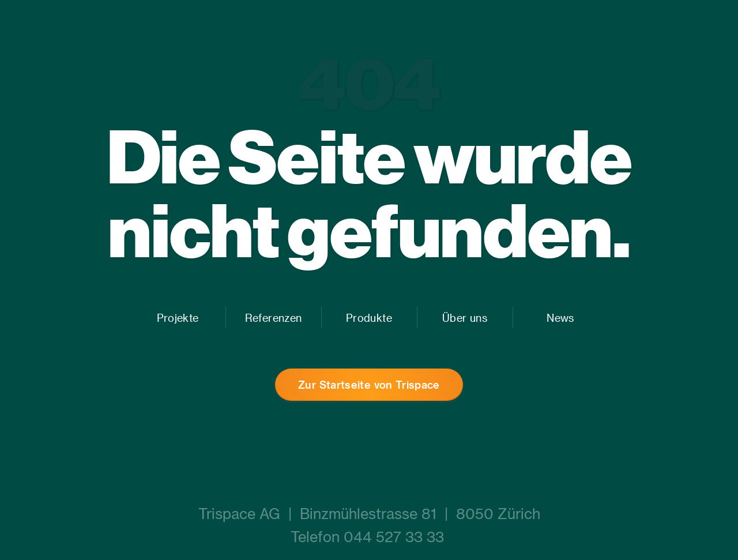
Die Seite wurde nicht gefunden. (369, 193)
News (560, 317)
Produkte (369, 317)
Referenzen (273, 317)
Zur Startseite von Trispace (369, 384)
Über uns (465, 317)
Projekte (178, 317)
